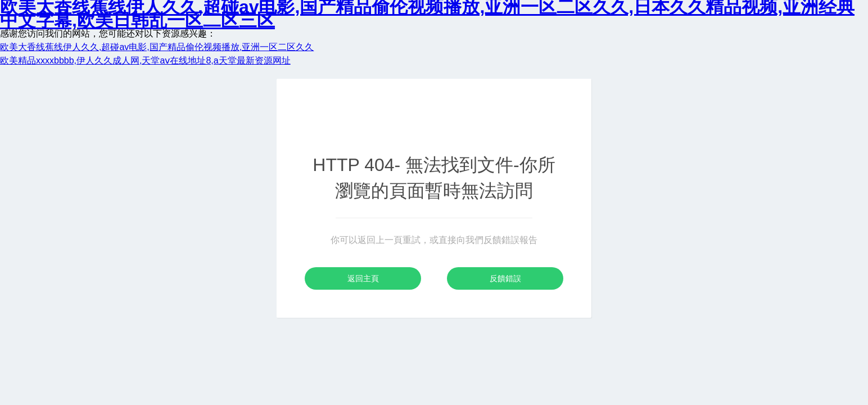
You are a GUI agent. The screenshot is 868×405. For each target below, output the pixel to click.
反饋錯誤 (505, 278)
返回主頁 (363, 278)
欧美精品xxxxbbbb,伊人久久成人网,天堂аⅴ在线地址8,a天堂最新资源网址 (145, 60)
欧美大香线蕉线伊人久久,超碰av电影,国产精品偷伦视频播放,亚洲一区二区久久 (157, 47)
